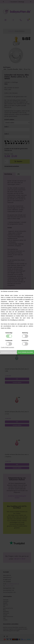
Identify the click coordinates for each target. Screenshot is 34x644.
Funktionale (9, 340)
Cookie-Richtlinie (5, 318)
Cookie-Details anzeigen (7, 347)
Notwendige (9, 333)
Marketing (25, 333)
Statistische (25, 340)
